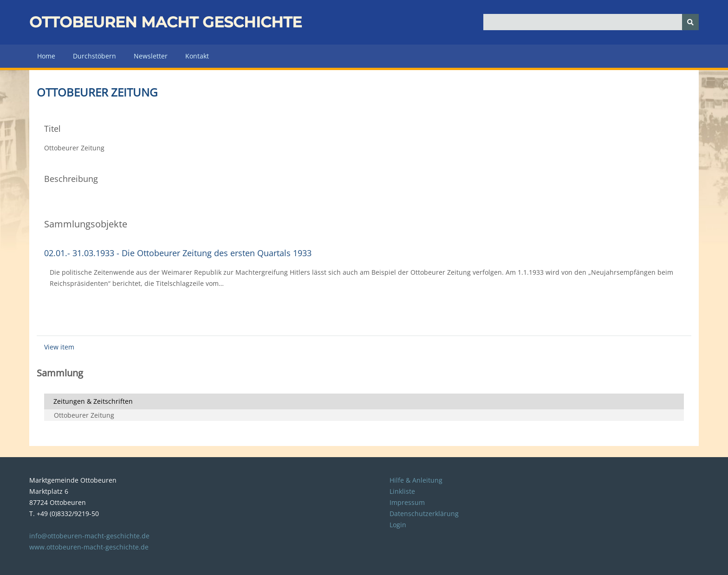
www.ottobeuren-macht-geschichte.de (89, 547)
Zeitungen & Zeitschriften (93, 401)
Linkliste (402, 491)
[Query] (591, 22)
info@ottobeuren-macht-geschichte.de (89, 536)
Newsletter (151, 56)
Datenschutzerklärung (424, 514)
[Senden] (690, 22)
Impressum (407, 502)
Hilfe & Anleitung (416, 480)
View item (59, 347)
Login (398, 525)
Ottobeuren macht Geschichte (166, 22)
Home (46, 56)
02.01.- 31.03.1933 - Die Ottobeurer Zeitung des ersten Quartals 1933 (178, 253)
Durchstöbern (94, 56)
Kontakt (197, 56)
